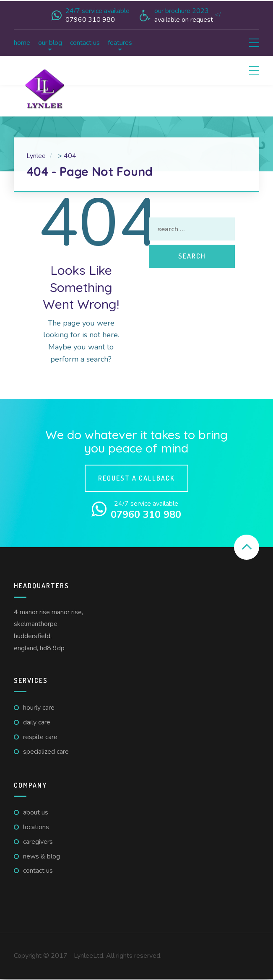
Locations (36, 827)
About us (36, 812)
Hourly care (39, 708)
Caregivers (38, 842)
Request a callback (136, 478)
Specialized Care (46, 752)
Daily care (37, 722)
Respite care (40, 737)
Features (120, 43)
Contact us (85, 43)
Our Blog (50, 43)
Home (22, 43)
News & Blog (42, 856)
